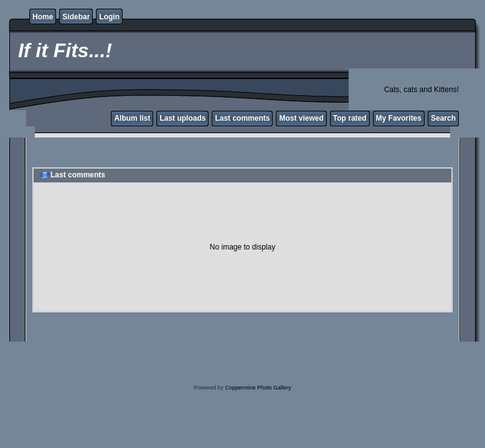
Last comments (242, 118)
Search (443, 118)
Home (43, 17)
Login (109, 17)
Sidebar (76, 17)
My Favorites (399, 118)
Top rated (350, 118)
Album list (132, 118)
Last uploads (182, 118)
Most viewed (301, 118)
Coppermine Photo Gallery (258, 388)
